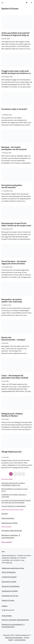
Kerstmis (5, 514)
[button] (32, 3)
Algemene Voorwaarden (14, 638)
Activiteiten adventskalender (12, 530)
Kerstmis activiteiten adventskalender (15, 620)
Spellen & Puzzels (8, 600)
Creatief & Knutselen (9, 577)
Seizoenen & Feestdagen (11, 586)
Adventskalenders (8, 518)
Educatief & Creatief (9, 582)
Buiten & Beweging (9, 572)
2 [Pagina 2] (15, 474)
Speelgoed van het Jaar (10, 596)
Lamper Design (20, 640)
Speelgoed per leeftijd (9, 523)
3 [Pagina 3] (19, 474)
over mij (9, 562)
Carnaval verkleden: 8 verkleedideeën (14, 506)
